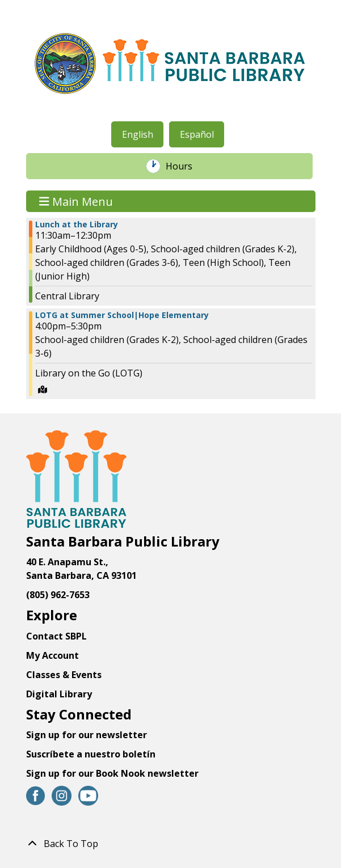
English (138, 134)
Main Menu (76, 201)
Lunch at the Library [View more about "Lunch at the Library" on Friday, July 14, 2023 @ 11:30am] (77, 225)
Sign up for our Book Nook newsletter (113, 773)
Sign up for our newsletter (87, 735)
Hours (185, 166)
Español (197, 134)
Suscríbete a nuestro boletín (91, 754)
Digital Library (59, 694)
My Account (52, 655)
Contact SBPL (56, 636)
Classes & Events (64, 675)
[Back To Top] (171, 844)
